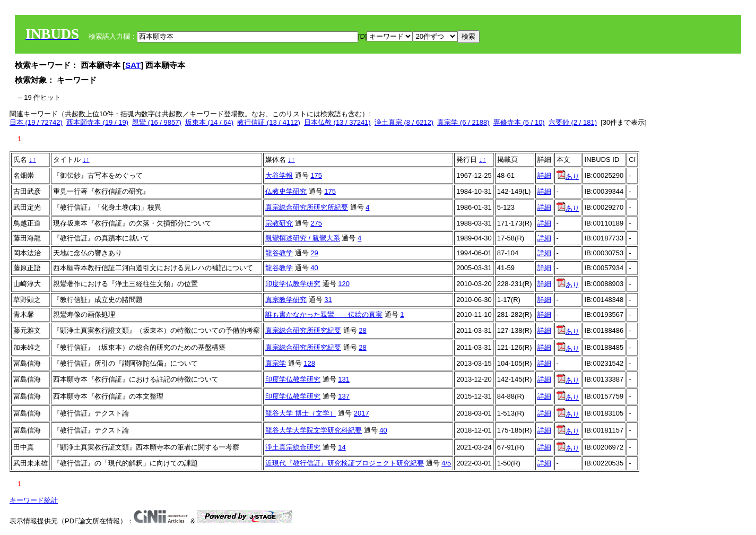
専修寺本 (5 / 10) (519, 122)
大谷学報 (279, 175)
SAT (133, 65)
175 (316, 175)
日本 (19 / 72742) (36, 122)
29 (314, 253)
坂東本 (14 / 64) (209, 122)
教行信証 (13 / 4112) (269, 122)
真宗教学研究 (286, 300)
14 (342, 447)
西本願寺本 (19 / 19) (97, 122)
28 (362, 330)
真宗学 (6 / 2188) (463, 122)
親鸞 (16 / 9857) (157, 122)
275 (316, 223)
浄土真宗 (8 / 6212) (404, 122)
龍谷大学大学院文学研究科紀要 (314, 430)
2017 (362, 413)
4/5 (446, 463)
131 (344, 379)
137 (344, 396)
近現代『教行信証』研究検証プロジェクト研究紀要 (345, 463)
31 (328, 300)
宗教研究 (279, 223)
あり (568, 176)
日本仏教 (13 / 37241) (337, 122)
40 (314, 268)
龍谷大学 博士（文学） (301, 413)
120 (344, 284)
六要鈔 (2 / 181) (573, 122)
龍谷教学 (279, 253)
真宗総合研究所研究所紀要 (307, 207)
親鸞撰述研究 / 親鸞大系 (303, 238)
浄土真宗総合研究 (293, 447)
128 (309, 363)
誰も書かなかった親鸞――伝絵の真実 (324, 314)
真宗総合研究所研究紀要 (303, 330)
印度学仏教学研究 (293, 284)
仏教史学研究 (286, 191)
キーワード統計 (34, 500)
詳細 (544, 175)
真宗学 (276, 363)
